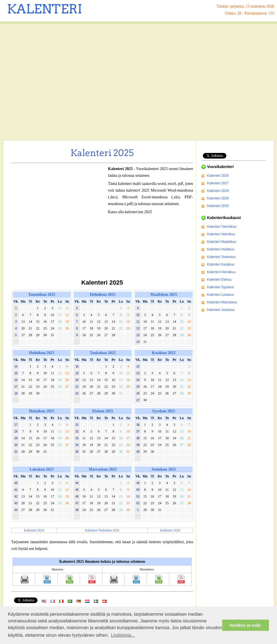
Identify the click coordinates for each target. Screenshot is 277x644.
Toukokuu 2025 (103, 353)
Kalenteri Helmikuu (221, 234)
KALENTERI (45, 9)
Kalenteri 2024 (34, 530)
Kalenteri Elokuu (219, 280)
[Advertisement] (52, 82)
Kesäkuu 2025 (164, 353)
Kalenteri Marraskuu (222, 302)
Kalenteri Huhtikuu (221, 249)
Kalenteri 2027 (218, 183)
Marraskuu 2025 (103, 469)
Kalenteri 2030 (218, 206)
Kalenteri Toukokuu (221, 257)
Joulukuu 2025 (164, 469)
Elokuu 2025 (103, 411)
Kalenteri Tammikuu (222, 227)
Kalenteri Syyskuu (220, 287)
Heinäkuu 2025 (42, 411)
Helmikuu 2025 (103, 295)
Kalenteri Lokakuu (220, 295)
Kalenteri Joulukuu (221, 310)
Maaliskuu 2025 (164, 295)
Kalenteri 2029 (218, 198)
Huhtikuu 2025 (42, 353)
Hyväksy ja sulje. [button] (246, 625)
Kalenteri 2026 (170, 530)
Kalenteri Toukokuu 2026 (102, 530)
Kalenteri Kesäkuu (221, 264)
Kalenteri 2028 (218, 191)
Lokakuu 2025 (42, 469)
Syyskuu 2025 (164, 411)
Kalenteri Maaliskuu (222, 242)
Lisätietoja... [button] (123, 635)
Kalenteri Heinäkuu (221, 272)
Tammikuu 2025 (42, 295)
